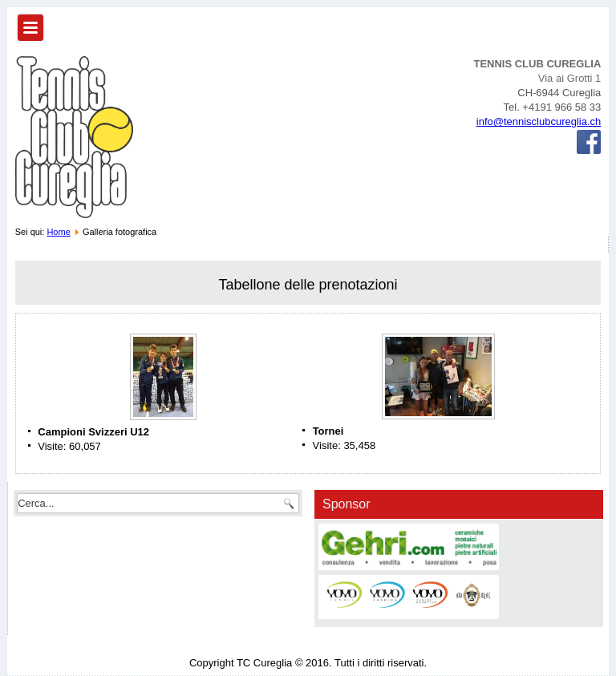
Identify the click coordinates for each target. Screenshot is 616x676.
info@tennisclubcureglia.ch (539, 121)
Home (58, 232)
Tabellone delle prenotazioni (308, 285)
